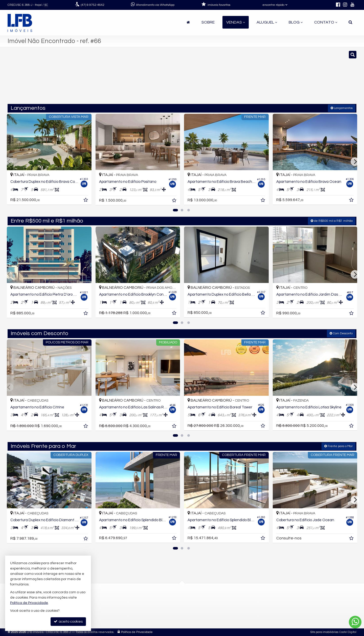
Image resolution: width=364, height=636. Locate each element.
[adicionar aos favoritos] (86, 201)
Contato (326, 22)
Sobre (208, 22)
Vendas (236, 22)
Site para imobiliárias (324, 632)
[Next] (355, 162)
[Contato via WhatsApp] (355, 622)
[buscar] (285, 78)
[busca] (350, 22)
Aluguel (267, 22)
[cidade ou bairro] (238, 78)
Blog (296, 22)
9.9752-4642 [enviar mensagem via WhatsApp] (93, 5)
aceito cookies (68, 621)
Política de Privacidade (137, 632)
